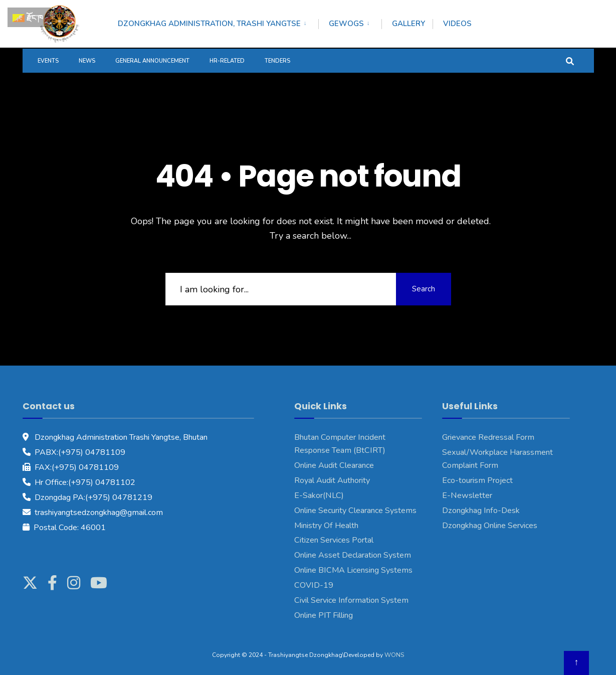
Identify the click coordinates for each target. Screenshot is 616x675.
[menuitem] (218, 22)
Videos (457, 24)
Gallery (408, 24)
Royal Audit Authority (332, 480)
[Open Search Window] (570, 60)
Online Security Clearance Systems (355, 511)
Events (48, 61)
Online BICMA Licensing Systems (353, 570)
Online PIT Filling (324, 615)
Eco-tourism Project (477, 480)
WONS (394, 655)
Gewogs (346, 24)
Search (424, 289)
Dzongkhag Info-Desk (481, 511)
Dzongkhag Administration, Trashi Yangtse (209, 24)
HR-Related (227, 61)
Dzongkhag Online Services (490, 526)
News (87, 61)
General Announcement (152, 61)
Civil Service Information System (351, 600)
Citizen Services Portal (334, 540)
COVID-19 (314, 585)
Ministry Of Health (326, 526)
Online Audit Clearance (334, 465)
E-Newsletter (467, 495)
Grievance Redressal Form (488, 437)
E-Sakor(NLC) (319, 495)
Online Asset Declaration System (353, 555)
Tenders (277, 61)
